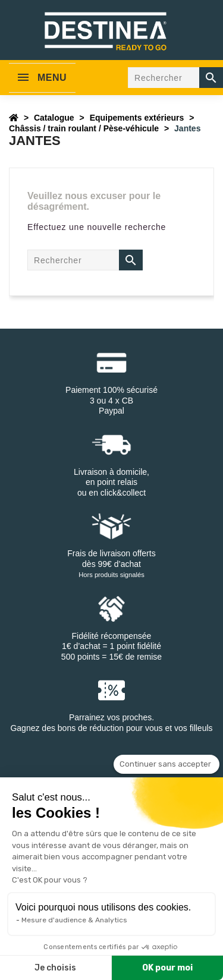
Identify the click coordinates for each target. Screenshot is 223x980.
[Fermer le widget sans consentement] (167, 764)
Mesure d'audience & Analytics (74, 920)
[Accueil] (14, 118)
